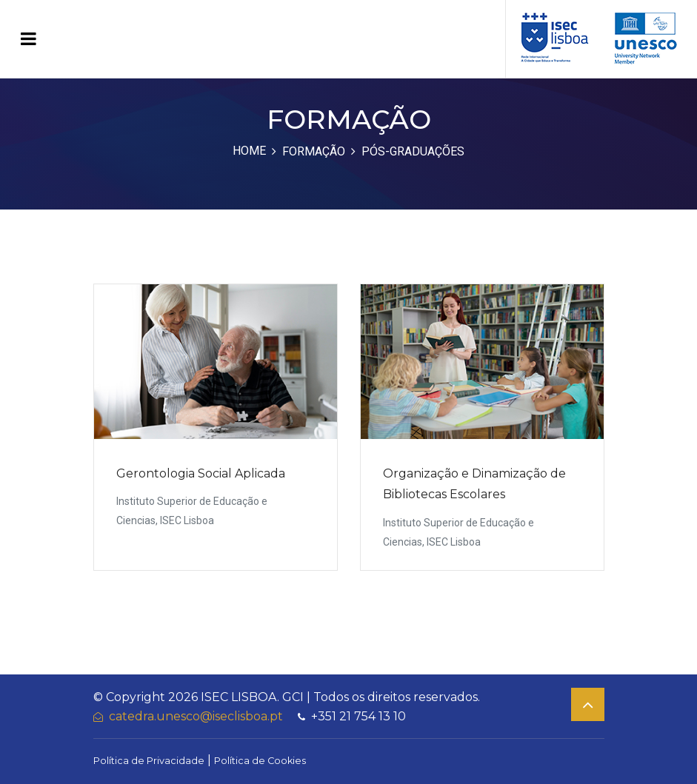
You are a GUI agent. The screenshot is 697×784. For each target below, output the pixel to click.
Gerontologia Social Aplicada (201, 473)
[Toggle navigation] (29, 39)
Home (249, 151)
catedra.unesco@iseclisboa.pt (188, 716)
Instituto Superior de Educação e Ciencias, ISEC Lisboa (192, 511)
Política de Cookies (260, 761)
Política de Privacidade (149, 761)
